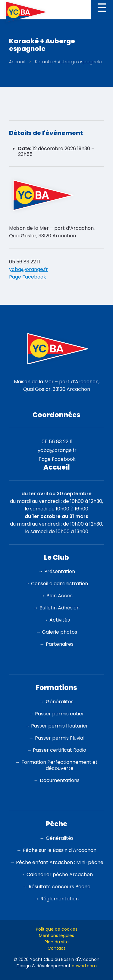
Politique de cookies (57, 929)
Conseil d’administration (60, 584)
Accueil (17, 62)
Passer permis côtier (60, 714)
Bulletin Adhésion (60, 608)
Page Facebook (28, 277)
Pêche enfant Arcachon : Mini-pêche (60, 862)
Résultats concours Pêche (60, 887)
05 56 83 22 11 (25, 262)
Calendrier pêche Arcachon (60, 874)
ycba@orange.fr (28, 269)
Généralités (60, 702)
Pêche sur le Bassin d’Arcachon (60, 850)
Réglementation (60, 899)
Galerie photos (60, 632)
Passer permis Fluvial (60, 738)
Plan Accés (60, 596)
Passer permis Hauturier (60, 726)
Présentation (60, 571)
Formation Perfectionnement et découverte (60, 765)
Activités (60, 620)
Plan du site (57, 942)
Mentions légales (56, 935)
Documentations (60, 780)
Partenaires (60, 644)
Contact (56, 948)
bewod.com (84, 966)
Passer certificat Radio (60, 750)
